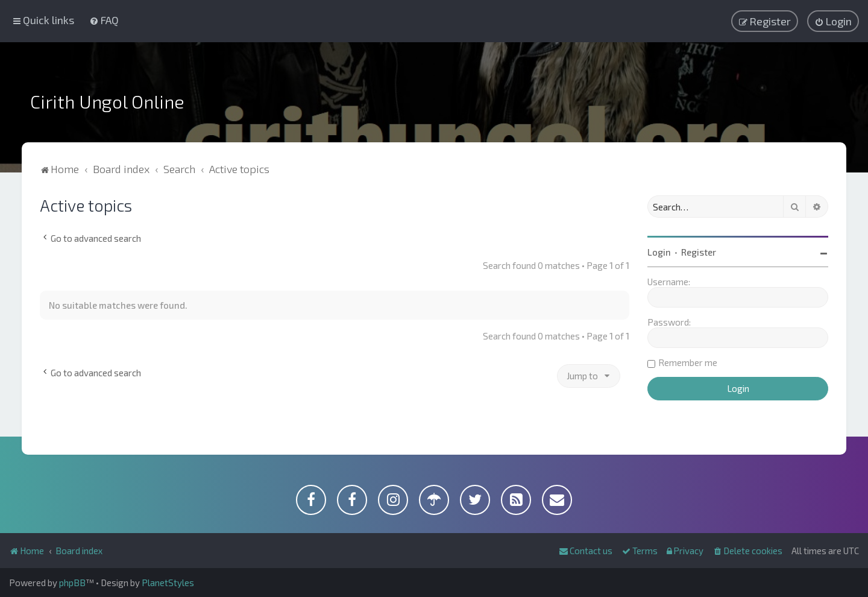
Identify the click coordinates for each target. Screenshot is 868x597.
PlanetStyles (168, 583)
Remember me (688, 362)
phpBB (72, 583)
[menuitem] (104, 20)
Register (699, 252)
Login (659, 252)
